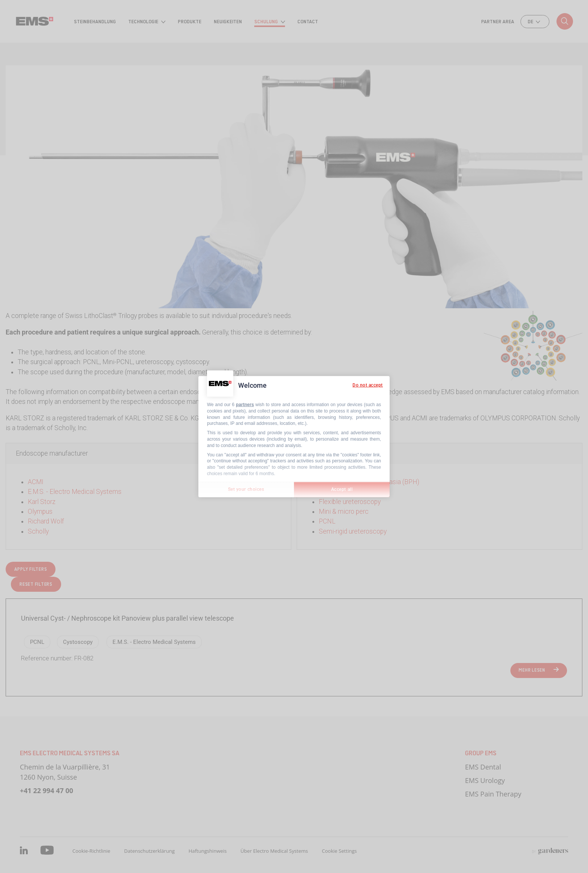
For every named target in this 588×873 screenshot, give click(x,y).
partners (245, 405)
